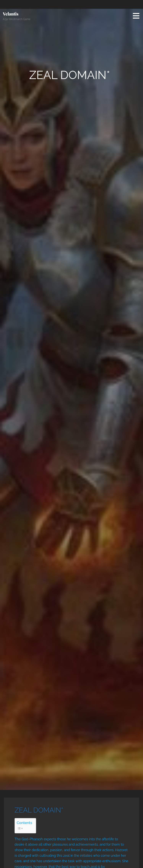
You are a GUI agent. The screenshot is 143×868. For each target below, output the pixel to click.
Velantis (11, 14)
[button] (137, 16)
